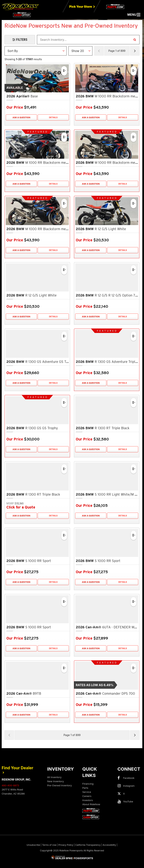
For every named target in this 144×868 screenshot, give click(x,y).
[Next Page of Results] (135, 51)
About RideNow (91, 804)
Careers (87, 796)
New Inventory (56, 781)
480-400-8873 (10, 785)
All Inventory (54, 777)
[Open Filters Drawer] (20, 40)
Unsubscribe (33, 845)
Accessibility (109, 845)
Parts (85, 788)
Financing (88, 784)
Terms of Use (49, 845)
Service (87, 792)
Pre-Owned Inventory (60, 785)
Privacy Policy (66, 845)
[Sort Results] (36, 51)
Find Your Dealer (18, 770)
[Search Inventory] (135, 40)
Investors (88, 800)
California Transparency (88, 845)
